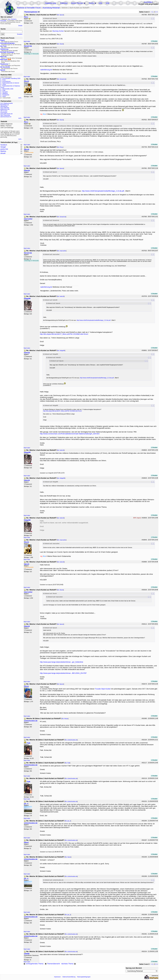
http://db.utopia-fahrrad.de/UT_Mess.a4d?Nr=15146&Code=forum (64, 334)
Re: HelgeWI (61, 351)
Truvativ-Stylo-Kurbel (103, 689)
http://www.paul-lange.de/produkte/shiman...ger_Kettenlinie (61, 662)
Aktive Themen (77, 3)
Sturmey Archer (58, 31)
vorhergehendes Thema (33, 964)
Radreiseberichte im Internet (11, 83)
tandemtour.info (5, 109)
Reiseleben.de (5, 105)
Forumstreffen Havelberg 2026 (11, 78)
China (4, 84)
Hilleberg (5, 93)
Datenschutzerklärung (69, 977)
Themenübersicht (52, 964)
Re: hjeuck (60, 15)
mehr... (20, 98)
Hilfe (100, 3)
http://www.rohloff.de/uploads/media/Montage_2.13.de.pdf (103, 191)
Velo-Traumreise (5, 115)
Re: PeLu (60, 147)
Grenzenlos (4, 112)
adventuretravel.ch (6, 117)
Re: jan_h (68, 821)
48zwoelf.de (4, 106)
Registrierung (50, 3)
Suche (91, 3)
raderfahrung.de (46, 70)
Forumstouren (6, 81)
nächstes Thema (69, 964)
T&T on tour (4, 111)
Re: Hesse (65, 719)
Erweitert (20, 34)
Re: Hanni (68, 857)
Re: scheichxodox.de (71, 740)
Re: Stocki (60, 44)
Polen (4, 80)
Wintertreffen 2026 (8, 89)
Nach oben (27, 41)
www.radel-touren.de (6, 114)
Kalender (64, 3)
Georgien (5, 92)
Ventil (4, 96)
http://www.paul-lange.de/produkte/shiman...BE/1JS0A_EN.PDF (63, 673)
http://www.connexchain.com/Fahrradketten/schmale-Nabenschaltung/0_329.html (70, 434)
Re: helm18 (61, 296)
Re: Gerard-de (62, 79)
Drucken (154, 41)
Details (20, 26)
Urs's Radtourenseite (7, 103)
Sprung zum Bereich (134, 968)
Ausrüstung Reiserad (51, 8)
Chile (4, 90)
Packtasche (6, 95)
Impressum (57, 977)
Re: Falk (67, 763)
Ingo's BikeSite (5, 108)
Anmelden (148, 2)
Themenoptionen (32, 12)
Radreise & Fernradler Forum (29, 8)
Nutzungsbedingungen (84, 977)
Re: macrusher (62, 251)
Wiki (108, 3)
